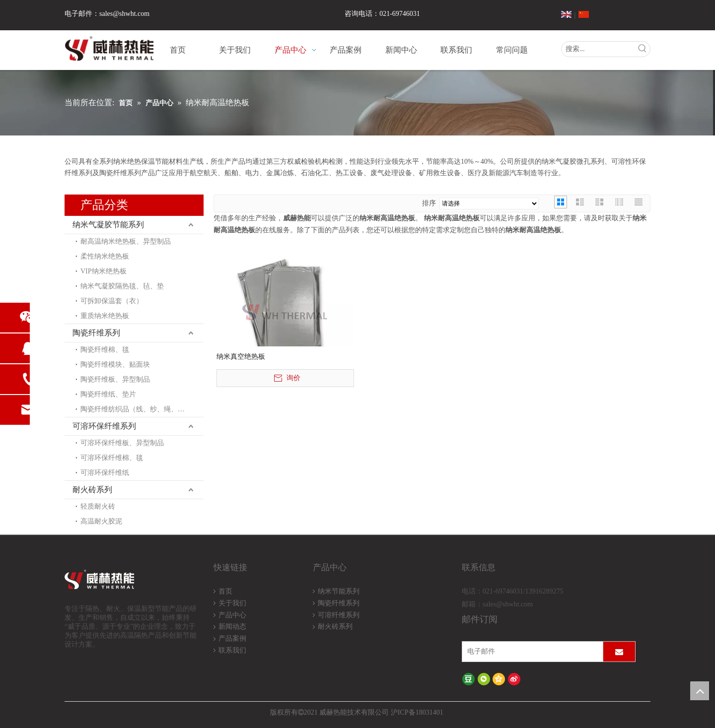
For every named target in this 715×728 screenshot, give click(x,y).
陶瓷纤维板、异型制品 (115, 379)
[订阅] (619, 652)
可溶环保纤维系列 (104, 426)
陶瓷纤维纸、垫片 (108, 394)
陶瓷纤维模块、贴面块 (115, 364)
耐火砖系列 (92, 490)
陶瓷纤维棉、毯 (105, 350)
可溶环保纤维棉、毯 (112, 458)
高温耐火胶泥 (101, 521)
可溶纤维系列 (339, 615)
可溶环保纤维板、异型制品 (122, 443)
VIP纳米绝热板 (104, 271)
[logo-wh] (111, 580)
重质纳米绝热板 (105, 316)
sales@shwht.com (124, 14)
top (700, 691)
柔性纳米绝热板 (105, 256)
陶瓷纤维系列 (96, 333)
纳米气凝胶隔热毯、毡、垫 (122, 286)
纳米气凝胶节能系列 (108, 225)
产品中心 (232, 615)
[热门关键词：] (643, 49)
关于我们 (232, 603)
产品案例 (232, 638)
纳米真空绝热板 (241, 357)
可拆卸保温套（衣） (112, 301)
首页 (225, 591)
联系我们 (232, 650)
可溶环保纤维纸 (105, 473)
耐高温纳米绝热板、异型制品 (126, 241)
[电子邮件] (530, 652)
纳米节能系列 (339, 591)
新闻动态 (232, 627)
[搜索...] (598, 49)
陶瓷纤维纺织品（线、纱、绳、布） (136, 409)
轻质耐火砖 (98, 506)
